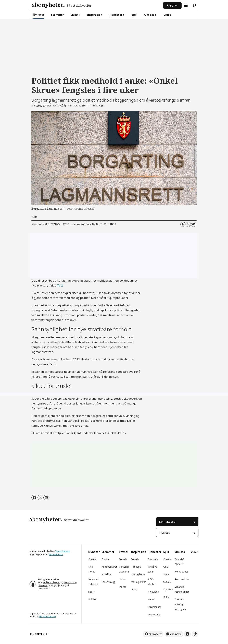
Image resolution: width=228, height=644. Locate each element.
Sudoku (167, 582)
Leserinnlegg (108, 582)
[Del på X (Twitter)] (188, 224)
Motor (122, 587)
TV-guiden (153, 592)
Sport (91, 592)
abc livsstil (176, 634)
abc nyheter (155, 634)
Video (167, 15)
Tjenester (116, 15)
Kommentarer (109, 567)
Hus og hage (138, 574)
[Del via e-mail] (194, 224)
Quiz (166, 567)
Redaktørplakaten (52, 582)
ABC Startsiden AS (47, 617)
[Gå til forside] (62, 5)
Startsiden (154, 559)
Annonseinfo (182, 579)
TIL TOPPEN (37, 634)
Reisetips (136, 567)
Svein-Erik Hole (56, 554)
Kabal (166, 597)
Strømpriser (154, 607)
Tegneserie (154, 615)
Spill (135, 15)
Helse (122, 579)
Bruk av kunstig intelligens (180, 604)
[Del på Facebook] (183, 224)
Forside (92, 559)
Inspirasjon (95, 15)
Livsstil (75, 15)
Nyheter (39, 15)
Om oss (149, 15)
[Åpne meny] (186, 5)
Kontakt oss (167, 522)
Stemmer (57, 15)
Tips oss (164, 533)
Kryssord (168, 589)
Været (151, 599)
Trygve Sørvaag (63, 551)
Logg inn (172, 5)
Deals (134, 589)
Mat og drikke (138, 582)
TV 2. (60, 285)
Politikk (92, 599)
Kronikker (107, 574)
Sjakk (166, 574)
